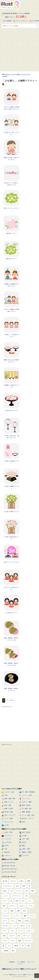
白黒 (23, 822)
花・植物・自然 (27, 809)
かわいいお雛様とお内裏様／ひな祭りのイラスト (12, 108)
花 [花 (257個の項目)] (29, 886)
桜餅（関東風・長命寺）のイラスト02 (12, 664)
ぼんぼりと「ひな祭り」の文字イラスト (12, 184)
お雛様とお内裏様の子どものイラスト (12, 285)
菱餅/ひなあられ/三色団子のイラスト (12, 361)
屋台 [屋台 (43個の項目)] (4, 906)
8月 (14, 866)
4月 (11, 863)
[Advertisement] (19, 51)
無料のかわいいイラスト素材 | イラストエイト (19, 969)
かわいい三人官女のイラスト (12, 588)
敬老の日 (7, 852)
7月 (11, 866)
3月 (8, 863)
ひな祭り (25, 836)
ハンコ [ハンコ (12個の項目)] (14, 926)
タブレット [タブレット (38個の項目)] (13, 906)
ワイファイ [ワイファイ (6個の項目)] (28, 941)
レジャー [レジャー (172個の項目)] (6, 896)
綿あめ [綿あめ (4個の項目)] (16, 946)
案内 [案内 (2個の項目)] (13, 951)
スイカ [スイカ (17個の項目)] (32, 916)
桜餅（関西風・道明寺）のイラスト (12, 690)
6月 (8, 866)
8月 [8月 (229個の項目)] (27, 891)
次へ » (13, 700)
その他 (6, 825)
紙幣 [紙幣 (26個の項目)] (18, 911)
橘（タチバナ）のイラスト (12, 209)
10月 (11, 869)
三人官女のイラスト (12, 613)
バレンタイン (9, 836)
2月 (15, 872)
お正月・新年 (9, 832)
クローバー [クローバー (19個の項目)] (6, 916)
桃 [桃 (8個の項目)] (19, 936)
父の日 (6, 846)
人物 (6, 795)
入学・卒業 (25, 839)
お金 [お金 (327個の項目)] (17, 886)
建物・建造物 (26, 812)
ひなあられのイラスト (12, 410)
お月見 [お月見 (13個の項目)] (27, 921)
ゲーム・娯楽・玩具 (28, 815)
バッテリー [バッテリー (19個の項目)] (17, 916)
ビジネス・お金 (9, 792)
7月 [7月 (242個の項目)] (12, 891)
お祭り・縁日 (26, 849)
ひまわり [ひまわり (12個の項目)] (22, 926)
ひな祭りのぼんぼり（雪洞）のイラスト (12, 437)
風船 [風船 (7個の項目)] (20, 941)
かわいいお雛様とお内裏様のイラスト (12, 310)
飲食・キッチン (9, 802)
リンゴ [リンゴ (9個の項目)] (20, 931)
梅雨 (23, 846)
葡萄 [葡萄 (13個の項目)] (20, 921)
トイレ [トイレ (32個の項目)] (5, 911)
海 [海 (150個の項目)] (11, 901)
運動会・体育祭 (27, 852)
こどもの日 (8, 842)
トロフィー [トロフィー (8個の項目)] (29, 931)
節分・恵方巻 (26, 832)
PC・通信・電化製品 (28, 792)
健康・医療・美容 (10, 799)
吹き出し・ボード (27, 818)
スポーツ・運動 (27, 802)
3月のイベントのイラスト (12, 562)
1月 (12, 872)
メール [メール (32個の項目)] (31, 906)
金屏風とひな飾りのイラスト (12, 386)
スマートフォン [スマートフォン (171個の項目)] (17, 896)
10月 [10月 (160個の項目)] (26, 896)
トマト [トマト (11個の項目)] (5, 931)
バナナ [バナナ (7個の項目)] (13, 941)
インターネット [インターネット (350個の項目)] (8, 886)
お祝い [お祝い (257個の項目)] (5, 891)
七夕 (6, 849)
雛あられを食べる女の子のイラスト (12, 159)
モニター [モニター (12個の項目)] (6, 926)
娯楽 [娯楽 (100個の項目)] (17, 901)
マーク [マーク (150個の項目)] (5, 901)
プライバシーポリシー (22, 21)
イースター (8, 839)
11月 (15, 869)
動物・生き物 (9, 809)
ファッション (26, 799)
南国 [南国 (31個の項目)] (12, 911)
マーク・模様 (9, 818)
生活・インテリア (10, 815)
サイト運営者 (35, 21)
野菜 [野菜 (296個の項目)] (24, 886)
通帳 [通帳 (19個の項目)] (25, 916)
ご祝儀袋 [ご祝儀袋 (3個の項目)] (6, 951)
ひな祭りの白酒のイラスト (12, 462)
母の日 (24, 842)
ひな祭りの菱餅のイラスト (12, 487)
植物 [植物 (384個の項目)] (29, 881)
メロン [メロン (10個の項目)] (13, 931)
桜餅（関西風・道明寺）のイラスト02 (12, 639)
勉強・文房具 (26, 805)
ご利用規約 (9, 21)
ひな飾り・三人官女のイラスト (12, 336)
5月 (14, 863)
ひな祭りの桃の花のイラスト (12, 538)
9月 (8, 869)
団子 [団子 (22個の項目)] (25, 911)
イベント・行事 (27, 795)
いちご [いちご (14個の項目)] (13, 921)
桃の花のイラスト (12, 233)
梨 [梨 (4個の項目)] (23, 946)
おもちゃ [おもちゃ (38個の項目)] (22, 906)
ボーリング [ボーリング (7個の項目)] (27, 936)
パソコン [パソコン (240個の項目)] (19, 891)
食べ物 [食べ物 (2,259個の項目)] (5, 881)
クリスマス (25, 855)
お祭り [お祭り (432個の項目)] (22, 881)
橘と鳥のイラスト (12, 259)
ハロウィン (8, 855)
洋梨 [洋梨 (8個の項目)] (4, 936)
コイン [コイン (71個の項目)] (30, 901)
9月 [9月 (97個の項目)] (23, 901)
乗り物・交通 (9, 812)
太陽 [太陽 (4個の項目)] (28, 946)
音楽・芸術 (8, 805)
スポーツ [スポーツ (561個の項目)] (13, 881)
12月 (8, 872)
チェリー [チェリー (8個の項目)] (12, 936)
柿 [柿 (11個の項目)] (29, 926)
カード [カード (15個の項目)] (5, 921)
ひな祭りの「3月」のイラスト (12, 133)
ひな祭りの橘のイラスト (12, 512)
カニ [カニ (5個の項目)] (9, 946)
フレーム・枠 (9, 822)
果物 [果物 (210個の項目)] (33, 891)
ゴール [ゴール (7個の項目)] (5, 941)
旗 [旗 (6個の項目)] (3, 946)
